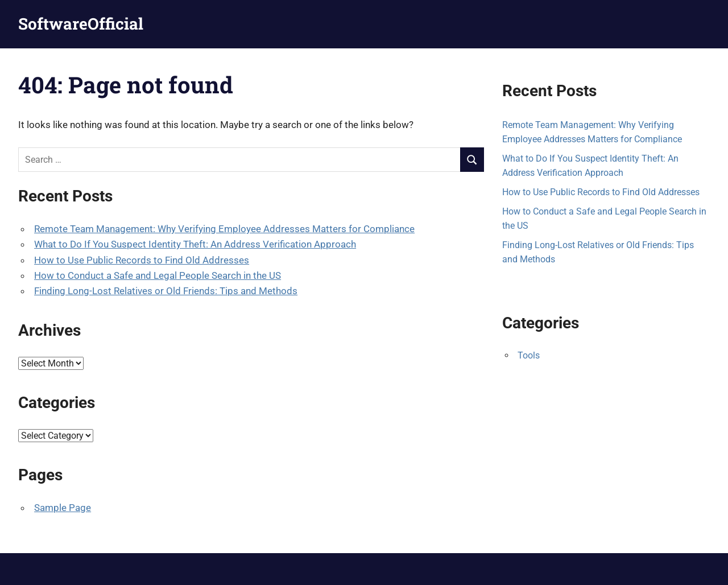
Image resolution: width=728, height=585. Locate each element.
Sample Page (63, 508)
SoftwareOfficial (81, 24)
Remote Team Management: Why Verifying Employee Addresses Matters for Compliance (224, 229)
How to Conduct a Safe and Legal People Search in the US (158, 275)
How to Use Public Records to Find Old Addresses (142, 260)
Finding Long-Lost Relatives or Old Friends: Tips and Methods (166, 291)
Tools (529, 355)
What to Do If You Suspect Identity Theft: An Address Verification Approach (195, 244)
